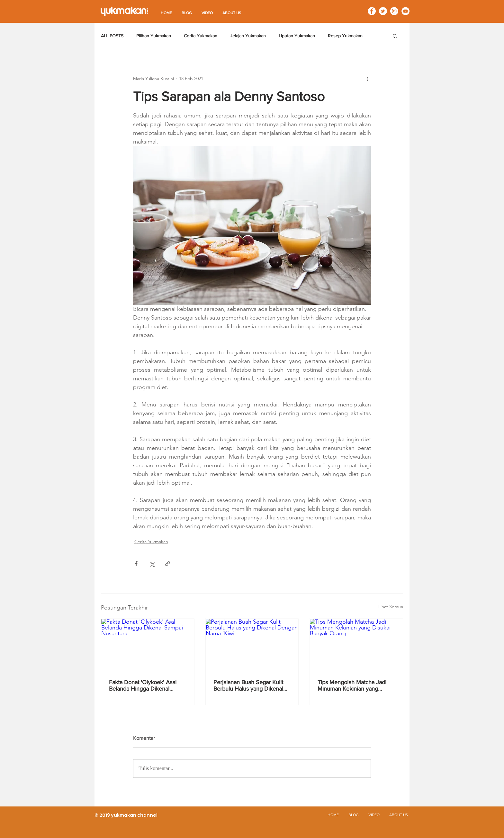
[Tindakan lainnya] (367, 79)
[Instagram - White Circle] (394, 11)
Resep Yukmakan (345, 36)
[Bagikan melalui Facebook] (136, 564)
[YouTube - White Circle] (405, 11)
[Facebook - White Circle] (372, 11)
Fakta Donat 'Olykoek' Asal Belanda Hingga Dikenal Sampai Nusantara (143, 685)
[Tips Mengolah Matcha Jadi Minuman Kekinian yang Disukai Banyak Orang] (356, 645)
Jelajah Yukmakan (248, 36)
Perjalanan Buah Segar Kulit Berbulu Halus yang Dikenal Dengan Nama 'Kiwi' (248, 685)
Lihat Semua (391, 607)
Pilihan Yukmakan (154, 36)
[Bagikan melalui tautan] (168, 564)
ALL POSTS (112, 36)
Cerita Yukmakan (201, 36)
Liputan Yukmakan (297, 36)
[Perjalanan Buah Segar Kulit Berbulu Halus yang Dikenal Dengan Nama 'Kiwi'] (252, 645)
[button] (395, 36)
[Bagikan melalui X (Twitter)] (152, 564)
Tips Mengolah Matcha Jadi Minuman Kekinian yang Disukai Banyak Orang (352, 685)
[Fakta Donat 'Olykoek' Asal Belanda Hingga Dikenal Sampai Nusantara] (148, 645)
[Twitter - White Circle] (383, 11)
